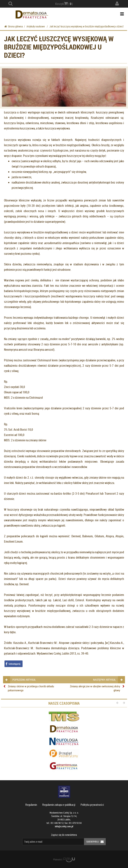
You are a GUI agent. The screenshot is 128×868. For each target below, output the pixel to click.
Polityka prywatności (92, 805)
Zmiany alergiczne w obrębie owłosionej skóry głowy (95, 688)
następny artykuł (108, 680)
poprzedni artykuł (20, 680)
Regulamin (31, 805)
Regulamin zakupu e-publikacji (59, 805)
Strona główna (14, 26)
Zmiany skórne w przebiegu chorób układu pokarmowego (31, 688)
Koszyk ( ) (64, 4)
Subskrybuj (96, 842)
